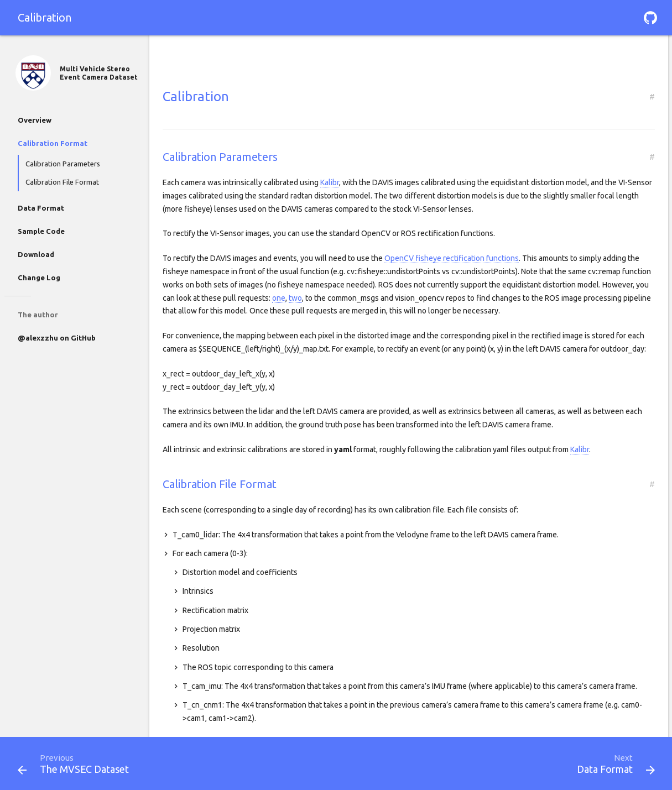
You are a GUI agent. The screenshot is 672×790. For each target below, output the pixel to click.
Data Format (41, 208)
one (279, 298)
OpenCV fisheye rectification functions (452, 258)
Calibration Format (53, 143)
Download (36, 254)
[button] (650, 18)
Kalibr (330, 182)
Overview (35, 120)
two (295, 298)
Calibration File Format (62, 182)
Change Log (39, 278)
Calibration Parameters (63, 164)
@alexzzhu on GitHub (57, 338)
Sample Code (41, 231)
